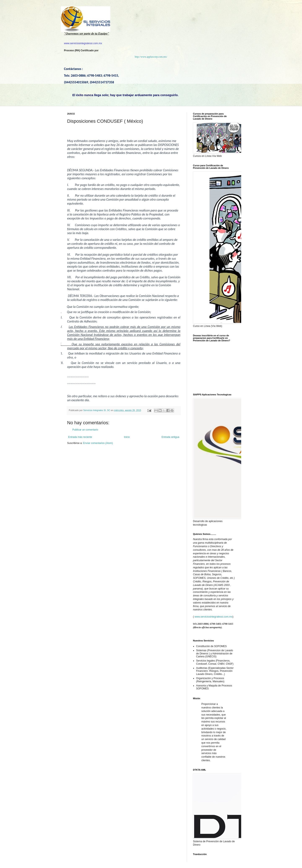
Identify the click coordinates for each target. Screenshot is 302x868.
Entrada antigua (170, 437)
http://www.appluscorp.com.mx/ (151, 57)
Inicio (127, 437)
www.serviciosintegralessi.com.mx (213, 617)
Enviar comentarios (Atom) (98, 443)
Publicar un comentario (85, 430)
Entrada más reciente (80, 437)
